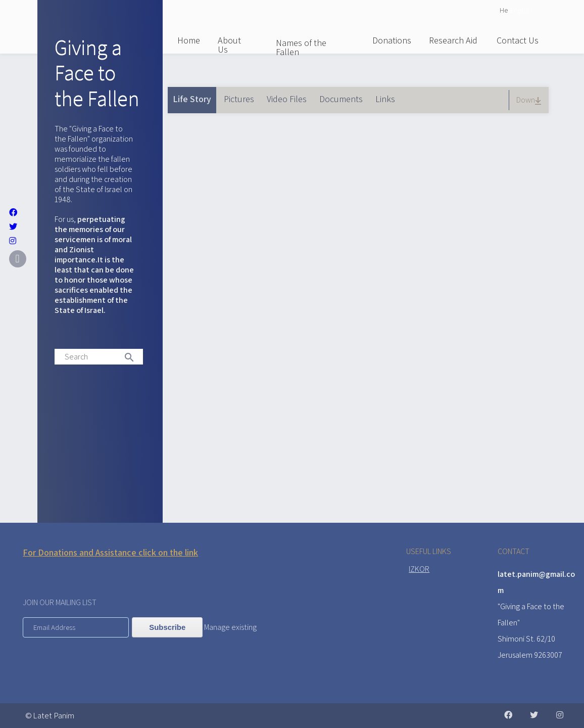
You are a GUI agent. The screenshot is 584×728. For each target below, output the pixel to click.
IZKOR (419, 569)
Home (189, 40)
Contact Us (518, 40)
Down (530, 100)
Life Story (194, 96)
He (504, 10)
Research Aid (453, 40)
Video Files (287, 99)
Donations (392, 40)
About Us (229, 45)
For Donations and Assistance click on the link (110, 552)
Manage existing (230, 627)
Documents (341, 99)
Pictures (239, 99)
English (521, 10)
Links (385, 99)
